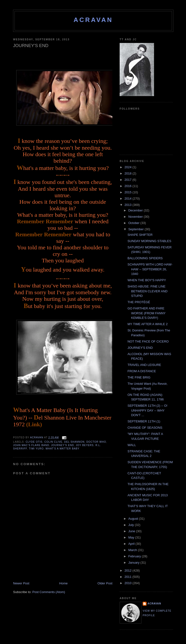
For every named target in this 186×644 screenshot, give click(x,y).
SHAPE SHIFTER (140, 235)
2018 (128, 173)
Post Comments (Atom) (49, 592)
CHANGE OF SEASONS (145, 428)
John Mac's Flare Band (31, 445)
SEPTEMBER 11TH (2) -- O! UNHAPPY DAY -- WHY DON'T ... (147, 410)
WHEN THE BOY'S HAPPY (147, 280)
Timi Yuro (36, 449)
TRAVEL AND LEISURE (144, 365)
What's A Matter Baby (62, 449)
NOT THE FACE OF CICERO (148, 341)
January (134, 563)
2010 (128, 583)
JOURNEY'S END (140, 348)
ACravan (93, 20)
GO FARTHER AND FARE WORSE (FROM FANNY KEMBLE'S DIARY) (146, 313)
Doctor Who (96, 442)
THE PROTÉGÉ (139, 302)
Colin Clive (53, 442)
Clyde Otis (34, 442)
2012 (128, 570)
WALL (132, 445)
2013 (128, 205)
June (132, 531)
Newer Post (21, 583)
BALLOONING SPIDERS (145, 258)
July (132, 525)
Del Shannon (74, 442)
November (136, 217)
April (132, 544)
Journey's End (62, 445)
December (136, 210)
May (132, 537)
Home (64, 583)
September (136, 229)
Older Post (105, 583)
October (134, 223)
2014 (128, 199)
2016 (128, 186)
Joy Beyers (85, 445)
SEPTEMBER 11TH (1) (144, 421)
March (133, 550)
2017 (128, 180)
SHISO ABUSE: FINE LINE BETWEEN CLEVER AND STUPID (147, 291)
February (135, 556)
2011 (128, 577)
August (134, 519)
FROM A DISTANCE (142, 371)
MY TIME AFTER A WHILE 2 (147, 324)
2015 (128, 192)
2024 (128, 167)
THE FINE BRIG (139, 377)
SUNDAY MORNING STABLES (149, 241)
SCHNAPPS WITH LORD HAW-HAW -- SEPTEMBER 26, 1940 (150, 269)
